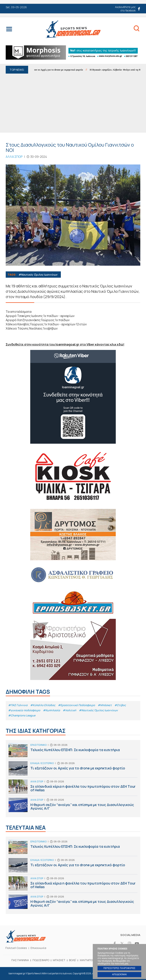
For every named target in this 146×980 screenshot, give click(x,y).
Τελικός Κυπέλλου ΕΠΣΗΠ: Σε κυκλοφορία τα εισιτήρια (73, 751)
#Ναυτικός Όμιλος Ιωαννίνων (38, 275)
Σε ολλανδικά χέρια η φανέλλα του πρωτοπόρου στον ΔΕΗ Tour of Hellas (73, 788)
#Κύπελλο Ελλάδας (43, 705)
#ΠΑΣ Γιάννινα (18, 705)
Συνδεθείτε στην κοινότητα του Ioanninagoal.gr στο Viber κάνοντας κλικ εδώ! (65, 344)
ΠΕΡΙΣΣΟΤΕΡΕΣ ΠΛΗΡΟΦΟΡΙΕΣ (119, 968)
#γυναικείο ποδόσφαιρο (24, 710)
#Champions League (22, 715)
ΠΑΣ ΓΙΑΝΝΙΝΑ (20, 960)
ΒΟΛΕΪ (73, 960)
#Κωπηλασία (52, 710)
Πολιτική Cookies (16, 948)
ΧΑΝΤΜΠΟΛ (87, 960)
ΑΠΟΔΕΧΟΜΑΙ (119, 974)
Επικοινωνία (38, 948)
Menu (9, 30)
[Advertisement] (73, 102)
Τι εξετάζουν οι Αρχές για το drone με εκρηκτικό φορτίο (56, 70)
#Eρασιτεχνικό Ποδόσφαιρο (77, 705)
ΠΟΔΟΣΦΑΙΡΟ (41, 960)
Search (136, 29)
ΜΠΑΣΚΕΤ (59, 960)
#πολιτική (69, 710)
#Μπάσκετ (105, 705)
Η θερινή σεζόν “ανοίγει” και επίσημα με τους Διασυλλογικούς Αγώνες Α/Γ (73, 806)
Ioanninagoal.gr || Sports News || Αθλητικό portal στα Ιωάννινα (73, 29)
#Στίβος (120, 705)
